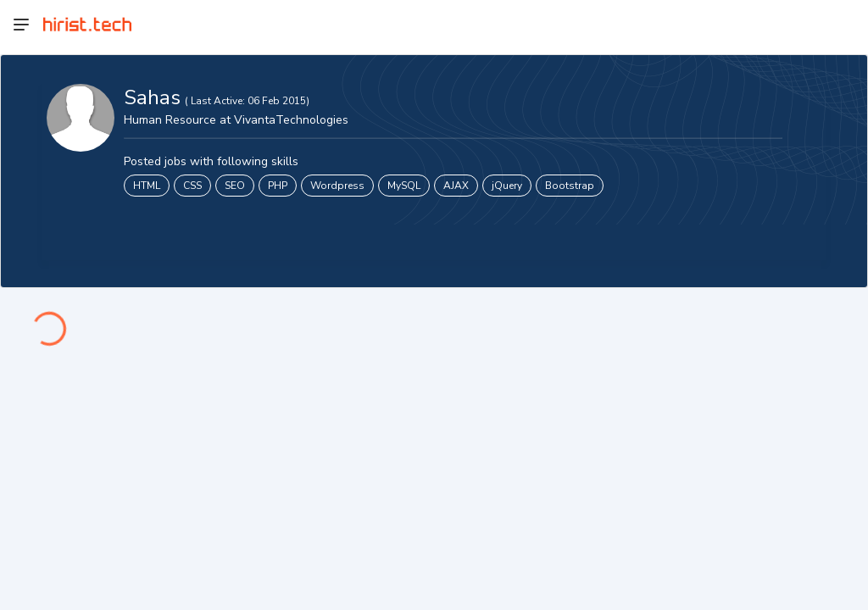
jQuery (507, 186)
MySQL (404, 186)
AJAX (456, 186)
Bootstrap (570, 186)
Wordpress (337, 186)
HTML (147, 186)
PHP (278, 186)
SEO (235, 186)
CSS (192, 186)
